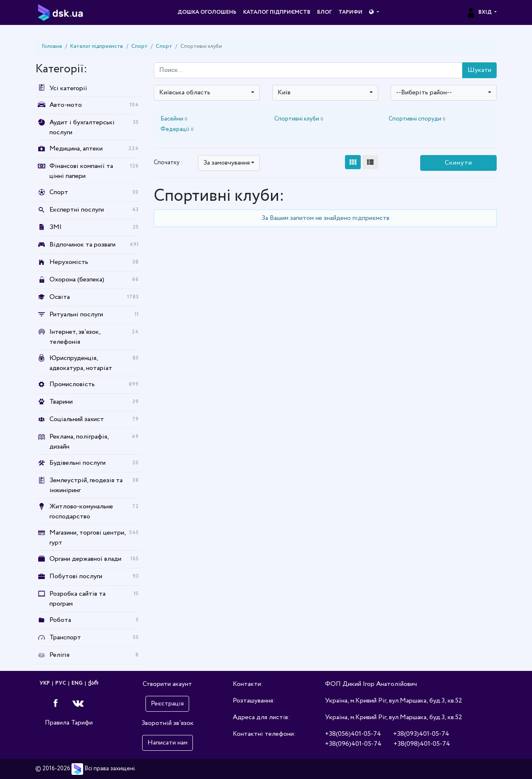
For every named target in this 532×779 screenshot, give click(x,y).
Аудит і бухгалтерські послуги (82, 127)
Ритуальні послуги (76, 314)
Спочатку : (168, 163)
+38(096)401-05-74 (353, 744)
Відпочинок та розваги (83, 245)
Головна (52, 46)
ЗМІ (55, 227)
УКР (45, 683)
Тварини (61, 402)
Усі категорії (61, 88)
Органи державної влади (85, 559)
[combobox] (207, 93)
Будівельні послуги (78, 463)
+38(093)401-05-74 (421, 734)
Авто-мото (66, 105)
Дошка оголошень (207, 12)
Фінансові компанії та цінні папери (81, 171)
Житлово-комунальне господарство (81, 512)
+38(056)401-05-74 (353, 734)
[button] (374, 12)
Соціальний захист (77, 419)
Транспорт (65, 637)
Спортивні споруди (417, 119)
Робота (60, 620)
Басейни (174, 119)
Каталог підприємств (277, 12)
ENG (77, 683)
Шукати (479, 70)
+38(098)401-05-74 (422, 744)
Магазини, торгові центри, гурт (87, 538)
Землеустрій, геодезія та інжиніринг (86, 485)
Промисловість (72, 384)
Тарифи (350, 12)
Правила (57, 723)
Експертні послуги (77, 210)
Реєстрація (167, 704)
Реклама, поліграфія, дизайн (79, 442)
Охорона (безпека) (77, 280)
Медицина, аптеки (76, 149)
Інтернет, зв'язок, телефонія (75, 337)
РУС (61, 683)
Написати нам (167, 743)
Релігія (59, 655)
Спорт (139, 46)
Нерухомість (69, 262)
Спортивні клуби (299, 119)
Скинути (458, 163)
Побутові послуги (76, 576)
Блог (324, 12)
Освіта (60, 297)
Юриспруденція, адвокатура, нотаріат (81, 363)
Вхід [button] (479, 12)
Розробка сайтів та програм (78, 599)
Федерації (177, 129)
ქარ (93, 683)
